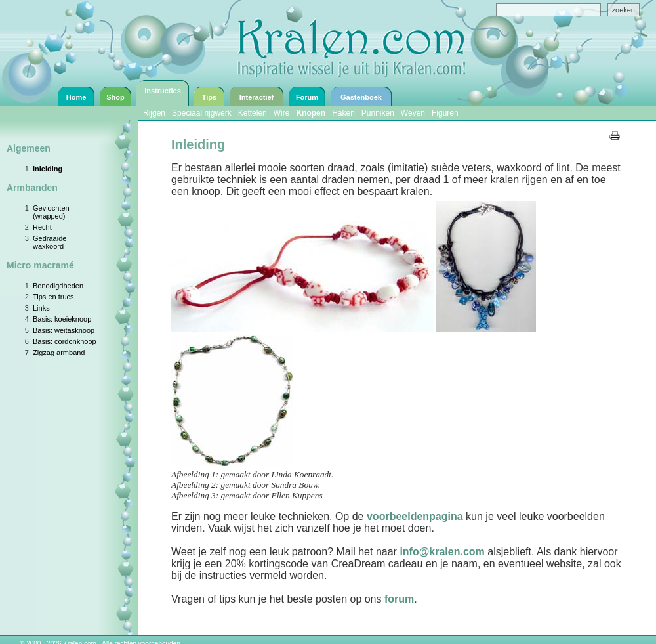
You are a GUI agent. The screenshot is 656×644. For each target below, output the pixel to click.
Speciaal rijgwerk (202, 113)
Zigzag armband (59, 353)
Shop (115, 97)
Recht (42, 227)
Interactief (257, 97)
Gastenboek (361, 97)
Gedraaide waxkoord (50, 242)
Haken (343, 113)
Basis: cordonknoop (65, 341)
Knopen (311, 113)
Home (76, 97)
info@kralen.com (442, 552)
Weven (413, 113)
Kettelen (253, 113)
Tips (209, 97)
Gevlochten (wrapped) (51, 212)
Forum (307, 97)
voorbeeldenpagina (415, 516)
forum (399, 599)
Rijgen (154, 113)
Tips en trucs (53, 297)
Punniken (378, 113)
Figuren (445, 113)
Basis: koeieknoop (62, 319)
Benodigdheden (58, 286)
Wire (282, 113)
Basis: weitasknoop (64, 330)
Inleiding (48, 169)
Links (41, 308)
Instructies (163, 91)
